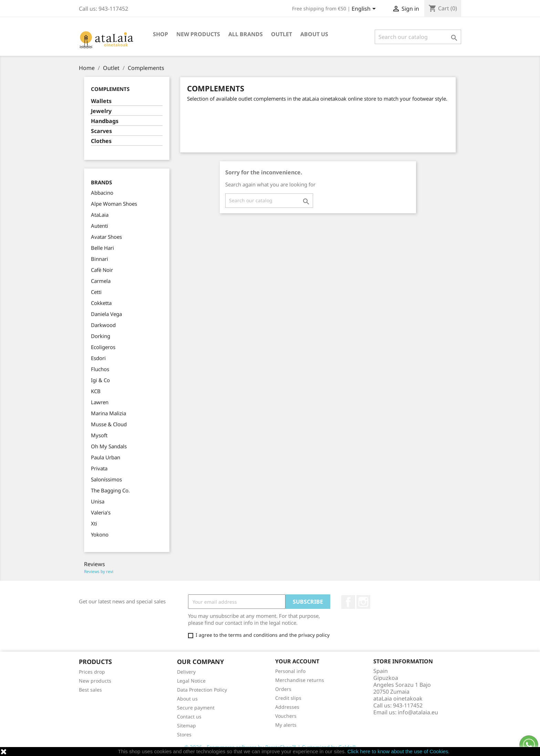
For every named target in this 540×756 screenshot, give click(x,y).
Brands (101, 182)
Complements (110, 89)
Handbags (105, 121)
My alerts (286, 725)
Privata (99, 468)
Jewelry (101, 111)
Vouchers (286, 716)
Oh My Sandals (109, 446)
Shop (160, 34)
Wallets (101, 101)
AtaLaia (100, 215)
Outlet (282, 34)
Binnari (100, 259)
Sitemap (186, 726)
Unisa (98, 501)
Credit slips (288, 698)
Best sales (90, 690)
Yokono (100, 534)
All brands (246, 34)
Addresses (287, 707)
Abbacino (102, 193)
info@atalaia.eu (418, 712)
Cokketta (101, 303)
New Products (198, 34)
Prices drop (92, 672)
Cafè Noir (102, 270)
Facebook (348, 602)
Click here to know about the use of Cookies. (399, 751)
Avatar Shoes (106, 237)
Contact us (189, 717)
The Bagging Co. (110, 490)
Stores (184, 734)
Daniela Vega (106, 314)
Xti (94, 523)
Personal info (290, 671)
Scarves (101, 131)
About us (314, 34)
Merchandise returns (300, 680)
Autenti (100, 226)
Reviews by (99, 571)
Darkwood (103, 325)
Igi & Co (100, 380)
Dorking (101, 336)
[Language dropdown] (365, 9)
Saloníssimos (106, 479)
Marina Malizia (108, 413)
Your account (297, 661)
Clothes (101, 141)
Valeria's (101, 512)
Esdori (98, 358)
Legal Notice (191, 681)
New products (95, 681)
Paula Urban (106, 457)
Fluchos (100, 369)
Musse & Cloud (109, 424)
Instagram (363, 602)
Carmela (101, 281)
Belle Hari (102, 248)
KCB (96, 391)
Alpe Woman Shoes (114, 204)
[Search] (418, 37)
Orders (283, 689)
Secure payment (196, 708)
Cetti (96, 292)
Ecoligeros (103, 347)
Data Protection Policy (202, 690)
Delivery (186, 672)
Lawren (100, 402)
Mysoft (99, 435)
